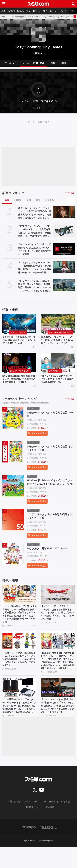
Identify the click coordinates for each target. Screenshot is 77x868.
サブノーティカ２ (18, 332)
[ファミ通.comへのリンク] (38, 4)
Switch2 (11, 11)
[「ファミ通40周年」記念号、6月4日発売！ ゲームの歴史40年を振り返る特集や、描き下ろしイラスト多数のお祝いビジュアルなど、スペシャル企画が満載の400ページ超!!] (19, 604)
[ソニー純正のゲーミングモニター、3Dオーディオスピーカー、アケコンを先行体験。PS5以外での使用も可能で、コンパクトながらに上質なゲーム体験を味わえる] (19, 702)
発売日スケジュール (53, 11)
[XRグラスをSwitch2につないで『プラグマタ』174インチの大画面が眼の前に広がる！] (58, 367)
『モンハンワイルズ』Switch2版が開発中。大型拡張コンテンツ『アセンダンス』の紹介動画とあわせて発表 (35, 249)
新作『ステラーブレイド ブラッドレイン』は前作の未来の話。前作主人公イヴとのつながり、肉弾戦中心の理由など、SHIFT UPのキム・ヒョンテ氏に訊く (35, 213)
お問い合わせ (14, 822)
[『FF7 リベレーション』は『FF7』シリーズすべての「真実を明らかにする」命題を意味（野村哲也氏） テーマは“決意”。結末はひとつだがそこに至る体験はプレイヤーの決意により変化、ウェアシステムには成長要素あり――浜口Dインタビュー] (64, 231)
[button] (38, 108)
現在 (7, 200)
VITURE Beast (55, 376)
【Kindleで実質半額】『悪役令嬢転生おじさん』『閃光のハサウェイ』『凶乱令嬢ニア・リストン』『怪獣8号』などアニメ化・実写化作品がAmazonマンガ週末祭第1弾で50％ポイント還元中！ (57, 675)
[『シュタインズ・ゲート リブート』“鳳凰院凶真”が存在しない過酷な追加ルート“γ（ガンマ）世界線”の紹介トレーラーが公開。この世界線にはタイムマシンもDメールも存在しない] (64, 267)
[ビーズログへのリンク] (49, 848)
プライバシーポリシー (35, 822)
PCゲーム (36, 11)
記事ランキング (13, 193)
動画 (64, 63)
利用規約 (53, 822)
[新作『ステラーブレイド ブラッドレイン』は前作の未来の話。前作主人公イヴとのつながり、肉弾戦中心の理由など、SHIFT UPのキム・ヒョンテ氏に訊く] (64, 212)
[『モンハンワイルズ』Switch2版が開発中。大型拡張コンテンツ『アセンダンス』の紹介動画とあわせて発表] (64, 249)
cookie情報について (32, 828)
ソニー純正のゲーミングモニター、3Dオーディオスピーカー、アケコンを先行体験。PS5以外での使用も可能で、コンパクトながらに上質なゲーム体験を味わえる (19, 724)
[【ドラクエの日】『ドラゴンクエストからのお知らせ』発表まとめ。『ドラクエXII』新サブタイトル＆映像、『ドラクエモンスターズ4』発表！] (58, 604)
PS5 (28, 11)
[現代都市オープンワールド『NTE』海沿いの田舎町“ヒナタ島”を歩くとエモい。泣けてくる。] (58, 324)
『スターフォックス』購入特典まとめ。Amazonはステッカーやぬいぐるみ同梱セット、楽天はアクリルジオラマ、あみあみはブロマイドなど (19, 674)
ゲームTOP (10, 63)
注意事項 (65, 822)
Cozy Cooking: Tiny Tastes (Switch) (57, 17)
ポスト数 (50, 200)
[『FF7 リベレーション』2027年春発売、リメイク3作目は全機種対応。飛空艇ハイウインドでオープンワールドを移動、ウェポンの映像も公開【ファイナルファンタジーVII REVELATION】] (64, 285)
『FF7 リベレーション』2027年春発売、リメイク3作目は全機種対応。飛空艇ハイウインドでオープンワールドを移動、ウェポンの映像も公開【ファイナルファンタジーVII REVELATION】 (35, 286)
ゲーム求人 (70, 11)
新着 (3, 11)
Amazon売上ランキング (20, 409)
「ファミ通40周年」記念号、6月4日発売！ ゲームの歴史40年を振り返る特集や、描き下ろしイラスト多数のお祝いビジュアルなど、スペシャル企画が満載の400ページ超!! (19, 625)
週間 (29, 200)
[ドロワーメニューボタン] (4, 4)
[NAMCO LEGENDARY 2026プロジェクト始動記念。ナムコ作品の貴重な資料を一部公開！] (19, 367)
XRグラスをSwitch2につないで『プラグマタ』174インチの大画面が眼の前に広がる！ (58, 385)
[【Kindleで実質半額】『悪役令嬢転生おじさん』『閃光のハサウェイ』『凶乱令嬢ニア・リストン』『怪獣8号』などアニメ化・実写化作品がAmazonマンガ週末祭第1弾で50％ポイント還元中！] (58, 653)
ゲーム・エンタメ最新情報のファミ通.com (20, 17)
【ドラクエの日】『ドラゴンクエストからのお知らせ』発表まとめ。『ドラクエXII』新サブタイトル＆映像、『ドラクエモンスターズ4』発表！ (58, 623)
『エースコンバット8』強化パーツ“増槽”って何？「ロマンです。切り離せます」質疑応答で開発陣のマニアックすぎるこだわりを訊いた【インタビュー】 (57, 724)
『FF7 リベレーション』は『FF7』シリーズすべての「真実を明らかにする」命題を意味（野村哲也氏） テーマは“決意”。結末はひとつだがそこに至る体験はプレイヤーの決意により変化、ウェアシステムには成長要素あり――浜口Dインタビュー (35, 231)
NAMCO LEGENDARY (20, 376)
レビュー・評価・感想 (33, 63)
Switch (20, 11)
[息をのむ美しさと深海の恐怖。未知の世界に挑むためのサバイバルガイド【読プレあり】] (19, 324)
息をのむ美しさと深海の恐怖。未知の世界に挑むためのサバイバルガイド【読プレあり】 (19, 343)
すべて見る (70, 193)
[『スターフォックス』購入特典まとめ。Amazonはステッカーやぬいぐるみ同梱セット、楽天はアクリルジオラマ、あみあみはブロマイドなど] (19, 653)
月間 (38, 200)
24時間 (18, 200)
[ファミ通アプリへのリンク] (29, 848)
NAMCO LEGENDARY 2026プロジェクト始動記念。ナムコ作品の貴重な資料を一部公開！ (19, 386)
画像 (53, 63)
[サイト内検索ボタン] (73, 4)
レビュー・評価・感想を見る (37, 101)
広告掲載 (50, 828)
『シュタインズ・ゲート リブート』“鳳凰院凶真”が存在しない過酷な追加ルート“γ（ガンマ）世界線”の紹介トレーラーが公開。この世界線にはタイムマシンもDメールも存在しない (35, 268)
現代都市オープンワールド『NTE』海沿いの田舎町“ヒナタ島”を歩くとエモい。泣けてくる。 (57, 343)
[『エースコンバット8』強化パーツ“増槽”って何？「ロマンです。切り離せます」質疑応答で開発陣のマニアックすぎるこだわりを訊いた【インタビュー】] (58, 702)
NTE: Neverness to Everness (61, 332)
